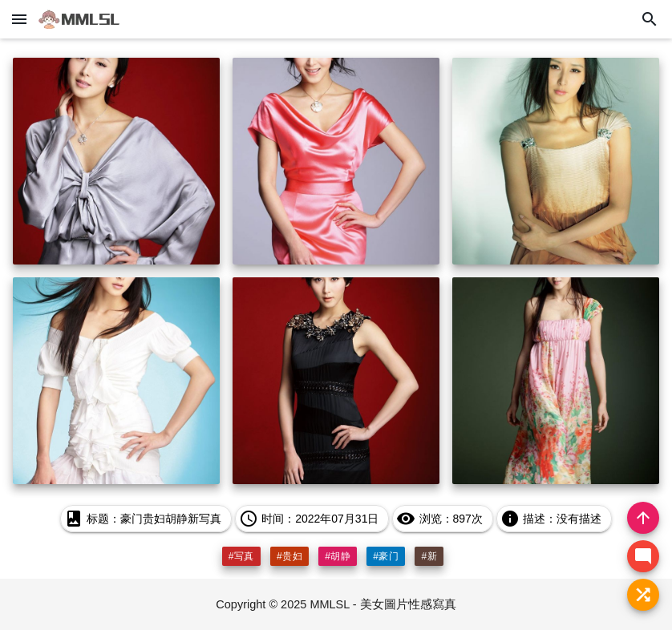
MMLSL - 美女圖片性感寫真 (383, 604)
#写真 (241, 556)
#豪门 (386, 556)
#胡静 (338, 556)
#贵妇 (289, 556)
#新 (429, 556)
